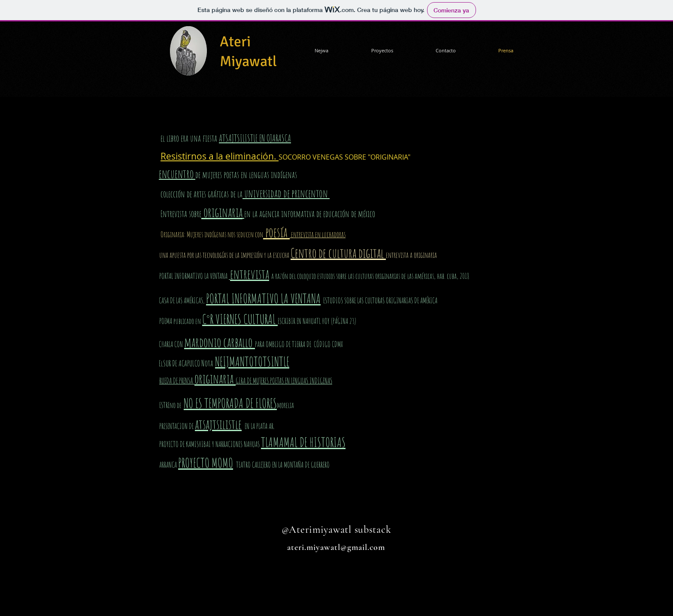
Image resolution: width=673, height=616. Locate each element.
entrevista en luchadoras (318, 234)
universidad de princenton (286, 193)
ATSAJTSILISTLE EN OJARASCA (255, 138)
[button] (382, 51)
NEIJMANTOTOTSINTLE (252, 361)
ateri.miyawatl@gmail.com (336, 547)
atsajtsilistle (218, 424)
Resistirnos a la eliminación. (220, 156)
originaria (222, 212)
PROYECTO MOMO (206, 463)
